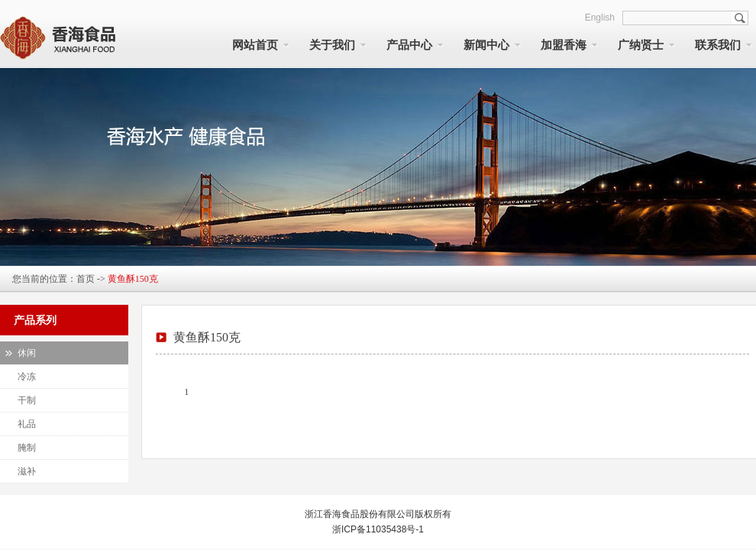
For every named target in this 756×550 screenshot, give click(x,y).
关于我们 (332, 45)
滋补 (27, 471)
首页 (86, 279)
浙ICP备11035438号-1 (378, 529)
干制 (27, 400)
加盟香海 (564, 45)
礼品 (27, 424)
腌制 (27, 448)
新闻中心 (486, 45)
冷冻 (27, 377)
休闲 (27, 353)
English (600, 18)
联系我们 (718, 45)
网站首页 (255, 45)
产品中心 (409, 45)
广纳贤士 (641, 45)
